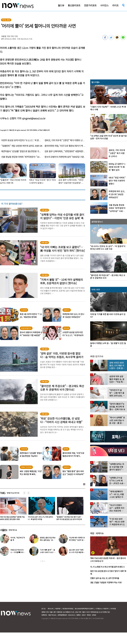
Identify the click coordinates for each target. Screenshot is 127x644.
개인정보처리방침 (68, 609)
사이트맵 (113, 609)
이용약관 (58, 609)
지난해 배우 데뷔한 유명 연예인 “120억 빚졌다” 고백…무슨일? (77, 540)
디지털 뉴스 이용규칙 (102, 609)
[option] (41, 509)
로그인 (43, 609)
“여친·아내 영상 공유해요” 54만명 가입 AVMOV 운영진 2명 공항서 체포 (40, 518)
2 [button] (43, 561)
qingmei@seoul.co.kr (34, 118)
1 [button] (41, 561)
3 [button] (44, 561)
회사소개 (50, 609)
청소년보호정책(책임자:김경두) (84, 609)
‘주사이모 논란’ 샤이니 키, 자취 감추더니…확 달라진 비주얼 (69, 518)
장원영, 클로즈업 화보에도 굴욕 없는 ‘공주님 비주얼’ (48, 540)
